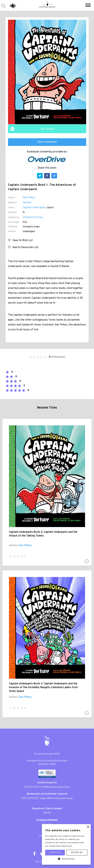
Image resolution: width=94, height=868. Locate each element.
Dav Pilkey (29, 198)
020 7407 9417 (32, 787)
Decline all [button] (77, 852)
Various (27, 203)
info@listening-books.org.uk (56, 787)
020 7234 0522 (30, 798)
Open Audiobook (47, 142)
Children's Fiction (33, 217)
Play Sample (47, 129)
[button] (88, 6)
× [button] (88, 827)
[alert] (66, 844)
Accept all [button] (55, 852)
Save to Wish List (20, 240)
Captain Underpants (34, 208)
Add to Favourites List (23, 247)
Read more (67, 846)
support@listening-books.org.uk (56, 798)
